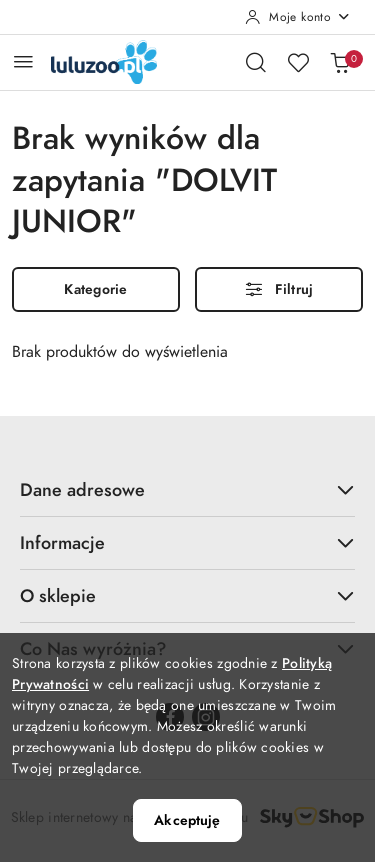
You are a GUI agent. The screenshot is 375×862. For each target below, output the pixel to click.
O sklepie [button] (187, 595)
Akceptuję (187, 820)
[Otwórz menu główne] (23, 61)
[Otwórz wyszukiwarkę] (256, 62)
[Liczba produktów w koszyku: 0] (340, 62)
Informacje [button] (187, 542)
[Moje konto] (298, 17)
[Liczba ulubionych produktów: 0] (298, 62)
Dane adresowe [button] (187, 489)
